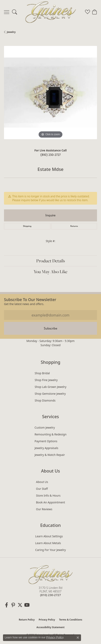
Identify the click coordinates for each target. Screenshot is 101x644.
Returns (74, 226)
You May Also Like (50, 272)
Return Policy (27, 620)
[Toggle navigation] (7, 12)
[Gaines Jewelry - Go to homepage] (51, 574)
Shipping (27, 226)
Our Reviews (44, 509)
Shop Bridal (42, 373)
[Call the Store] (51, 595)
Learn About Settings (49, 536)
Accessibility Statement (50, 627)
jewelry (11, 32)
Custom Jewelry (45, 427)
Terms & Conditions (71, 620)
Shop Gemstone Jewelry (50, 394)
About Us (42, 482)
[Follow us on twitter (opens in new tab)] (20, 605)
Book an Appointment (50, 502)
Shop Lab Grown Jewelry (50, 387)
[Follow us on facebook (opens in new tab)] (6, 605)
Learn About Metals (48, 543)
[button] (14, 12)
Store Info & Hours (48, 495)
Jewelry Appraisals (46, 448)
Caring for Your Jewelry (50, 550)
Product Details (51, 261)
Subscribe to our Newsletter (30, 300)
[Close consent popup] (78, 638)
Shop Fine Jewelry (46, 380)
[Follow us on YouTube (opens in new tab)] (27, 605)
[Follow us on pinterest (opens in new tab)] (13, 605)
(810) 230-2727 (50, 155)
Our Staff (42, 489)
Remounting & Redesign (51, 434)
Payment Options (46, 441)
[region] (50, 93)
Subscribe (50, 328)
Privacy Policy (47, 620)
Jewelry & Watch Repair (50, 455)
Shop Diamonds (45, 400)
